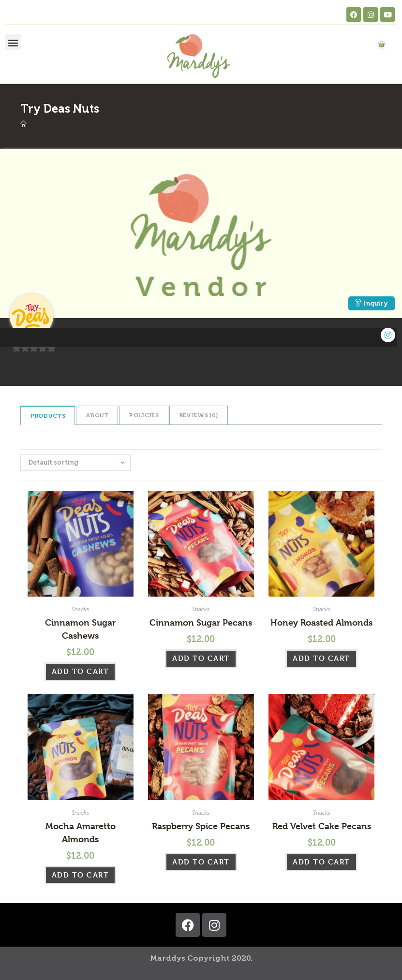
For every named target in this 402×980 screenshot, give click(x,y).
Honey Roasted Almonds (321, 622)
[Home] (23, 124)
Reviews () (199, 415)
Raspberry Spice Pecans (201, 826)
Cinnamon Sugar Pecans (201, 622)
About (97, 415)
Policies (143, 415)
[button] (13, 42)
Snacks (80, 609)
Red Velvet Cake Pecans (322, 826)
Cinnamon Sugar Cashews (80, 629)
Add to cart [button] (81, 671)
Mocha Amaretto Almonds (81, 833)
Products (48, 416)
